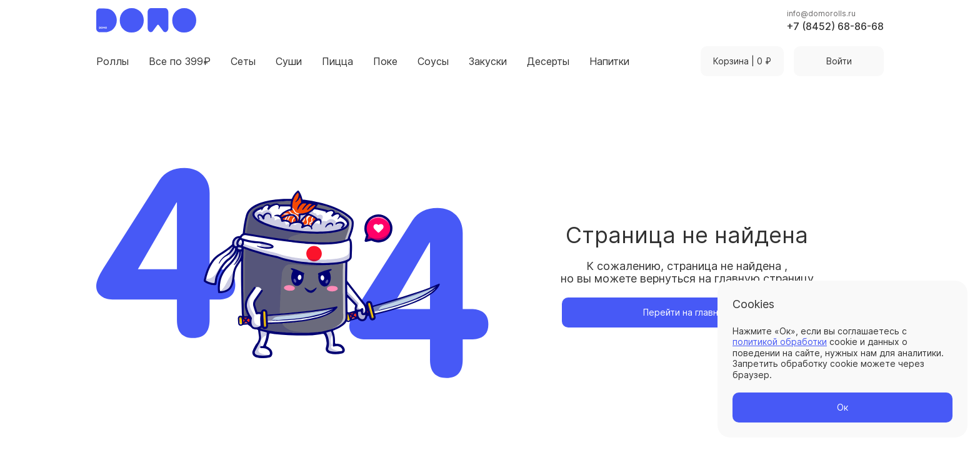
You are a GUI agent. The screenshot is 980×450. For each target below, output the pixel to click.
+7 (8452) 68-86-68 (835, 26)
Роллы (112, 61)
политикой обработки (780, 342)
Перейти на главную (687, 312)
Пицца (337, 61)
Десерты (548, 61)
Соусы (433, 61)
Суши (289, 61)
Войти (839, 61)
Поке (385, 61)
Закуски (488, 61)
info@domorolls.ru (821, 13)
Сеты (243, 61)
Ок (842, 407)
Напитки (609, 61)
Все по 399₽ (180, 61)
